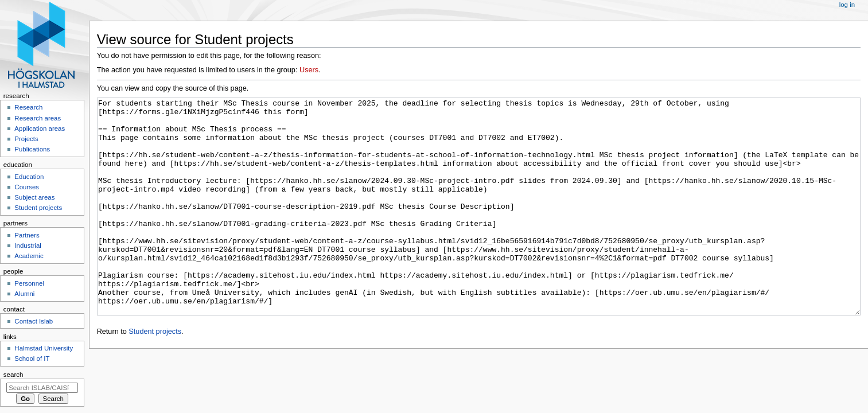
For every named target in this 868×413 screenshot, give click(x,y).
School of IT (32, 359)
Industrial (28, 246)
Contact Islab (34, 321)
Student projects (155, 375)
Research (28, 107)
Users (309, 70)
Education (29, 177)
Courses (27, 187)
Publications (32, 149)
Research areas (38, 118)
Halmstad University (44, 348)
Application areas (40, 128)
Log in (847, 5)
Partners (27, 235)
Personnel (29, 283)
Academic (29, 256)
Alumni (24, 294)
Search (13, 375)
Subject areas (34, 197)
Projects (26, 139)
